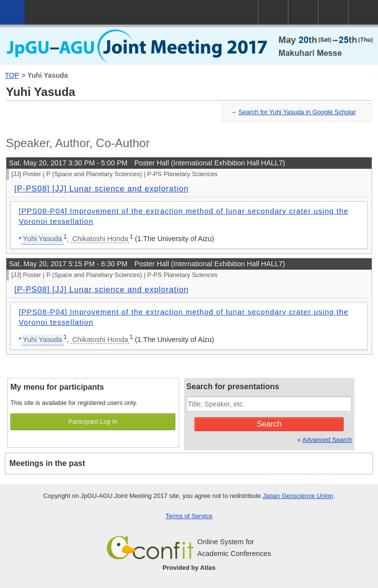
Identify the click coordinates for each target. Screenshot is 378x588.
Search (269, 424)
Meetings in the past (47, 463)
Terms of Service (189, 516)
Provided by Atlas (189, 568)
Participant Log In (93, 421)
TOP (12, 75)
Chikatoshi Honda (100, 239)
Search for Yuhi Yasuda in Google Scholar (297, 112)
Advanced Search (327, 440)
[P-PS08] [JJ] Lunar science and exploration (101, 189)
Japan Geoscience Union (298, 496)
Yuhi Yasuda (48, 75)
